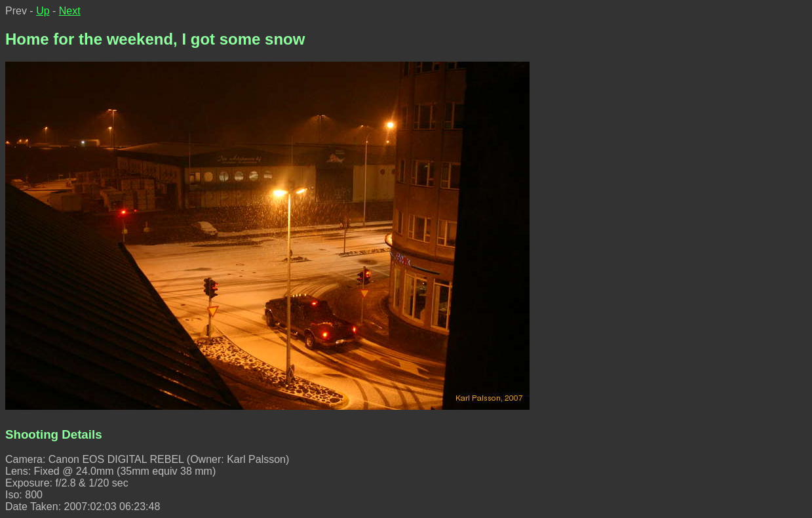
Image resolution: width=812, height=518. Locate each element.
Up (43, 11)
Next (70, 11)
